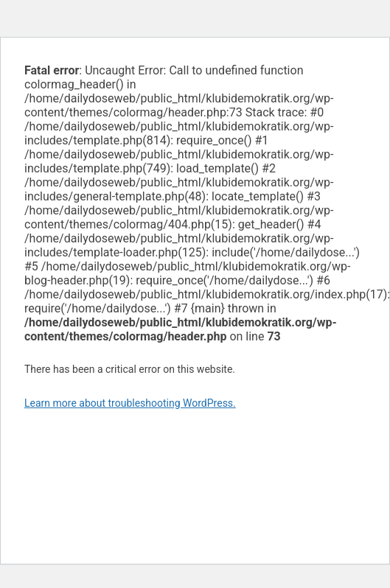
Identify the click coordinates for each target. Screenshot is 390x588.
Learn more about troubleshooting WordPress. (130, 403)
